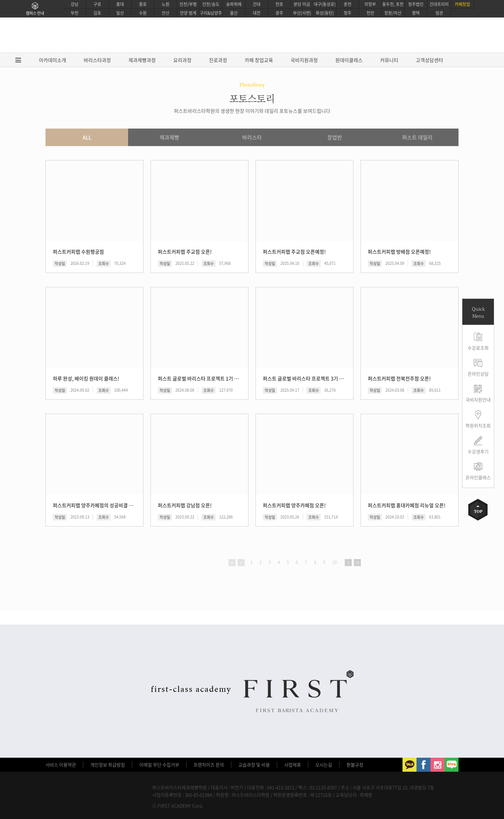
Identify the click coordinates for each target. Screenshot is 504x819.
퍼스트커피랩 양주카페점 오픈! (294, 505)
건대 (257, 4)
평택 (416, 13)
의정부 (370, 4)
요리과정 (182, 60)
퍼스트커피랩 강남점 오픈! (185, 505)
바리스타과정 (97, 60)
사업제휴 (293, 765)
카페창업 (462, 4)
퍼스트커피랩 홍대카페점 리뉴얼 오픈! (407, 505)
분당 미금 (302, 4)
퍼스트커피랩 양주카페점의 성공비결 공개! (94, 505)
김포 (97, 13)
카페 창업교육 (259, 60)
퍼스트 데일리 (417, 137)
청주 (348, 13)
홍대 (120, 4)
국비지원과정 (304, 60)
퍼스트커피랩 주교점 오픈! (185, 252)
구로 (97, 4)
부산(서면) (302, 13)
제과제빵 (169, 137)
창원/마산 (393, 13)
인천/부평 (188, 4)
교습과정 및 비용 (254, 765)
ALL (87, 137)
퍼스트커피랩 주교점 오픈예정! (294, 252)
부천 (75, 13)
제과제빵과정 (142, 60)
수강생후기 (478, 451)
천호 (279, 4)
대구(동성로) (325, 4)
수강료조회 (478, 348)
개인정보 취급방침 (108, 765)
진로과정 (218, 60)
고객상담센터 (429, 60)
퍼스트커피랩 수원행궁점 (78, 252)
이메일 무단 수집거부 (159, 765)
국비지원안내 (478, 400)
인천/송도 (211, 4)
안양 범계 (188, 13)
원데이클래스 (349, 60)
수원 (143, 13)
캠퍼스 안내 (35, 13)
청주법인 (416, 4)
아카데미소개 (52, 60)
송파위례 (234, 4)
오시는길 (324, 765)
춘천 (348, 4)
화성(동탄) (325, 13)
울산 (234, 13)
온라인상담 (478, 374)
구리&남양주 (211, 13)
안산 (166, 13)
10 (335, 562)
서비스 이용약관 (61, 765)
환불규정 (355, 765)
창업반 (335, 137)
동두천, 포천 (393, 4)
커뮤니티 (389, 60)
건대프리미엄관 (439, 9)
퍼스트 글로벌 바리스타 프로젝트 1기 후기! (199, 378)
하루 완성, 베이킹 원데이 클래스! (86, 378)
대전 (257, 13)
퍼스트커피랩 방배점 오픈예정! (399, 252)
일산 (120, 13)
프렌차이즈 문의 (209, 765)
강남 (75, 4)
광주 (279, 13)
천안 (370, 13)
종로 (143, 4)
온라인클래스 (478, 477)
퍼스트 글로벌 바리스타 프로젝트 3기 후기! (304, 378)
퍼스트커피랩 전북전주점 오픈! (399, 378)
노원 (166, 4)
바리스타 (252, 137)
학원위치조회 (478, 425)
